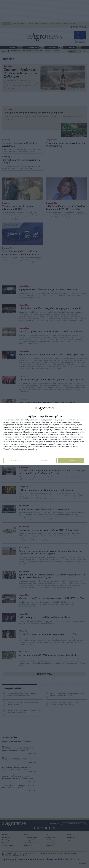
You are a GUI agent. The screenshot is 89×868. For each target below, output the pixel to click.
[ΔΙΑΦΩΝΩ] (85, 407)
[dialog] (44, 434)
